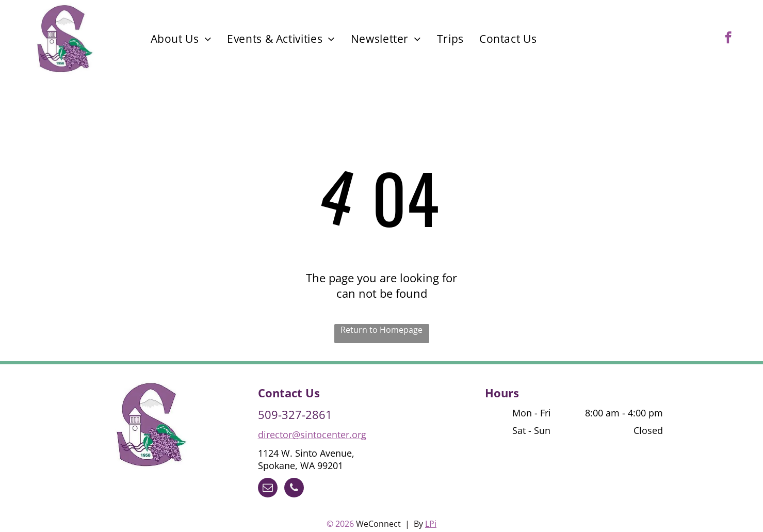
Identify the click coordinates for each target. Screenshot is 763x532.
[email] (268, 489)
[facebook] (728, 39)
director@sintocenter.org (312, 434)
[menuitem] (181, 39)
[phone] (294, 489)
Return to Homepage (381, 330)
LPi (431, 524)
